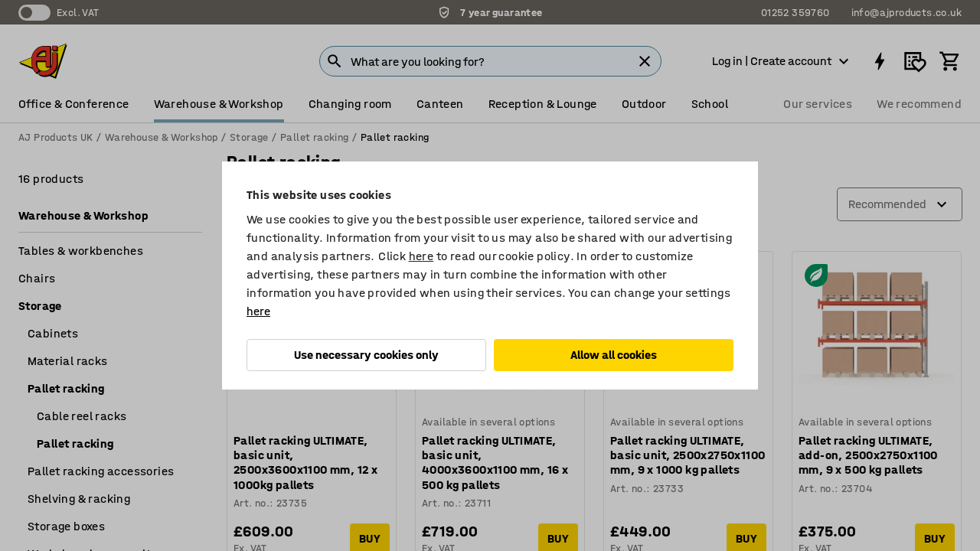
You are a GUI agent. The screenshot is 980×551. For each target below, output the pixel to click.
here (421, 256)
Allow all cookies (614, 355)
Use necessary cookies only (366, 355)
